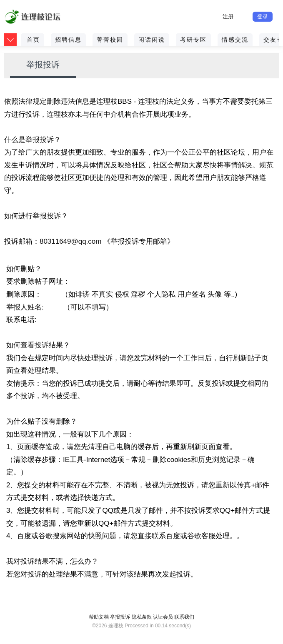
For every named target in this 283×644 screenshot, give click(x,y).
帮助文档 (99, 617)
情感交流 (235, 40)
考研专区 (193, 40)
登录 (263, 16)
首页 (33, 40)
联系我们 (184, 617)
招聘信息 (68, 40)
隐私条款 (142, 617)
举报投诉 (43, 65)
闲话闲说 (152, 40)
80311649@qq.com (70, 241)
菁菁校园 (110, 40)
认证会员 (163, 617)
